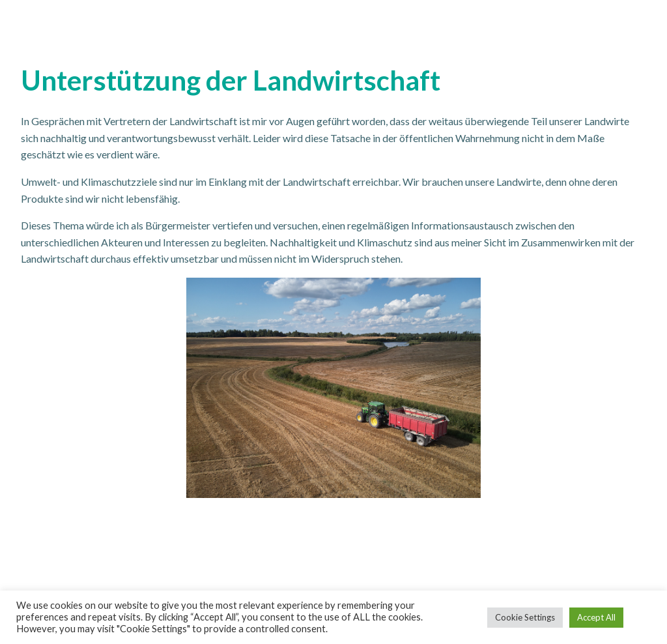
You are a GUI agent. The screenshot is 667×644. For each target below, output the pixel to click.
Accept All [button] (596, 617)
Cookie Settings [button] (525, 617)
